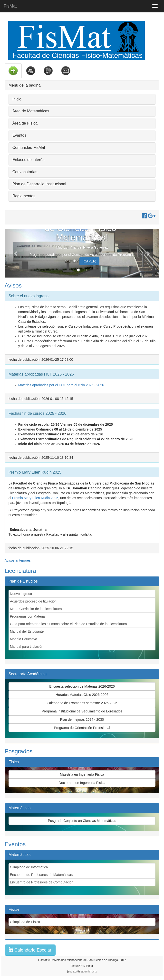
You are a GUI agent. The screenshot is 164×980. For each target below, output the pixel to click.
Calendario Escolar (30, 950)
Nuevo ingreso (21, 594)
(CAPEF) (89, 261)
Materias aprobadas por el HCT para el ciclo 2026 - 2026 (61, 385)
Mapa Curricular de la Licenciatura (36, 609)
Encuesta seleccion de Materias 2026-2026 (82, 686)
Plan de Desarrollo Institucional (39, 184)
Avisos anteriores (18, 560)
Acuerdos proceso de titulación (33, 601)
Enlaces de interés (29, 160)
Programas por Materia (27, 616)
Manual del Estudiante (27, 631)
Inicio (17, 99)
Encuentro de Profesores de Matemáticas (41, 875)
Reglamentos (24, 196)
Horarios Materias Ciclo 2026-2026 (82, 695)
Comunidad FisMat (29, 148)
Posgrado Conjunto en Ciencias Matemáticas (82, 821)
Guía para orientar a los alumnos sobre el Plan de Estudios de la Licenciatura (68, 624)
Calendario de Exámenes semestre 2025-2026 (82, 703)
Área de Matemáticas (31, 111)
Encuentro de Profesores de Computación (42, 882)
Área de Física (25, 123)
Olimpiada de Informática (29, 867)
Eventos (19, 135)
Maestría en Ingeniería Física (82, 774)
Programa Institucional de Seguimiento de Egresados (82, 711)
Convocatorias (25, 172)
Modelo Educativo (24, 639)
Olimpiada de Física (25, 922)
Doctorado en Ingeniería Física (82, 783)
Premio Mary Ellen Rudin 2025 (35, 498)
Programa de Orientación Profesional (82, 728)
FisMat (10, 6)
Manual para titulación (27, 647)
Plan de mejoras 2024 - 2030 (82, 719)
